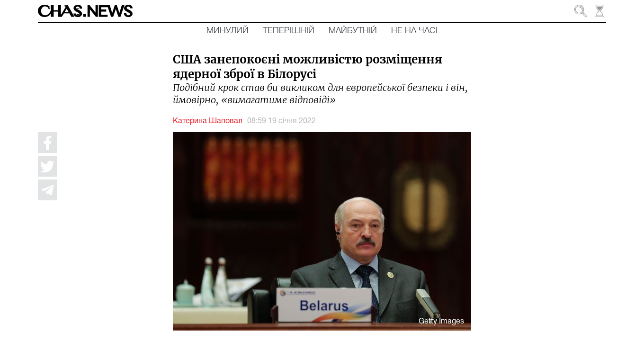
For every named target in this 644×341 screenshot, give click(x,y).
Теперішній (289, 31)
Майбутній (353, 31)
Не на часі (414, 31)
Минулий (228, 31)
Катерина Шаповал (208, 121)
